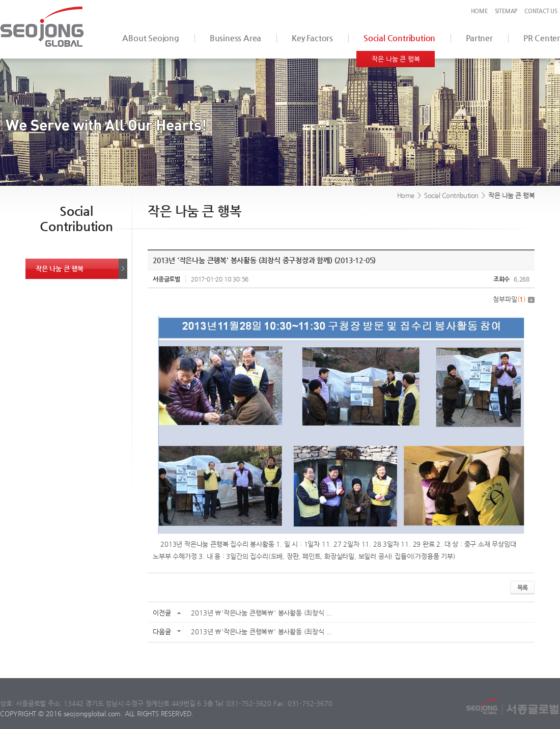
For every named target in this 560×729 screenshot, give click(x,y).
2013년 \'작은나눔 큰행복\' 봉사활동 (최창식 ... (261, 613)
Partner (479, 38)
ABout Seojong (150, 38)
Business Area (235, 38)
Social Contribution (399, 38)
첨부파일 (514, 299)
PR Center (542, 38)
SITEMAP (506, 11)
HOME (479, 11)
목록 (522, 587)
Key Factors (312, 38)
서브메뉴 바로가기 (0, 0)
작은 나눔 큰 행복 (396, 59)
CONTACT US (541, 11)
